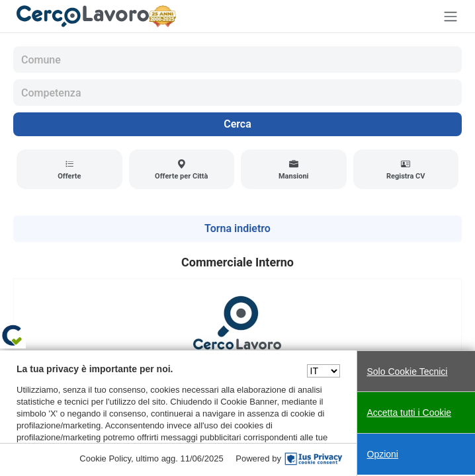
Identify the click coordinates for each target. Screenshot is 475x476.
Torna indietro (237, 228)
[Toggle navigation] (451, 16)
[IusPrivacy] (314, 459)
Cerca (237, 124)
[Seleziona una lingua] (324, 371)
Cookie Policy (105, 458)
